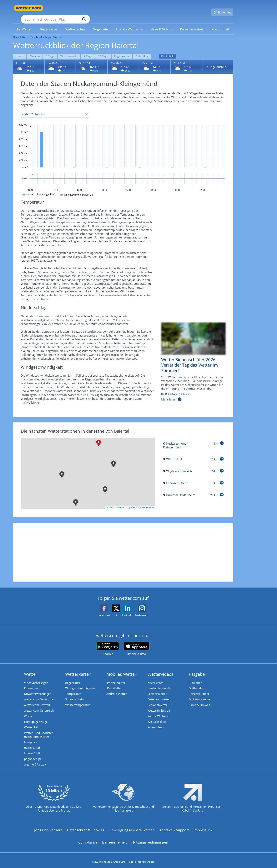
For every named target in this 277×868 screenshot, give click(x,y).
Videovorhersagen (36, 677)
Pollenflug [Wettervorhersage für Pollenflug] (146, 50)
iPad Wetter (114, 682)
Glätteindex (197, 682)
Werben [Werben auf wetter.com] (30, 711)
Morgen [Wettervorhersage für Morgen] (36, 50)
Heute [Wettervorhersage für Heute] (20, 50)
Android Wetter (117, 688)
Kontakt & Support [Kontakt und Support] (174, 827)
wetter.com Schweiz (38, 700)
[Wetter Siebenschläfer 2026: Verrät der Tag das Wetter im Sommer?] (191, 358)
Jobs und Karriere (48, 827)
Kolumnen (31, 682)
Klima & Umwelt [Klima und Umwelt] (200, 700)
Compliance (88, 839)
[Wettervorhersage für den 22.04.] (186, 61)
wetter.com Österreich (39, 705)
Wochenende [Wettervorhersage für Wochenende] (71, 50)
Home (16, 31)
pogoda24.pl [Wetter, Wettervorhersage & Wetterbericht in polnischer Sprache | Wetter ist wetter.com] (33, 756)
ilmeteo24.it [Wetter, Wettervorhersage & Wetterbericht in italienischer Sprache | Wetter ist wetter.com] (32, 750)
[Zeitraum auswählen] (55, 108)
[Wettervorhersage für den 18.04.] (60, 61)
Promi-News (156, 723)
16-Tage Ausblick (216, 61)
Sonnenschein (75, 694)
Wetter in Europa (159, 705)
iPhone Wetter (116, 677)
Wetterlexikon (157, 717)
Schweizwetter (157, 688)
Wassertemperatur (78, 700)
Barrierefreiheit (114, 839)
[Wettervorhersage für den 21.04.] (155, 61)
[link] (25, 24)
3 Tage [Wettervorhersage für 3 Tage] (52, 50)
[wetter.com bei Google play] (108, 643)
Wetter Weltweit (159, 711)
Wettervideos (161, 668)
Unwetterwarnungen (38, 688)
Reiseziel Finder (199, 688)
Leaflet (109, 502)
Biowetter (196, 677)
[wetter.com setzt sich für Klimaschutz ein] (123, 798)
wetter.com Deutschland (41, 694)
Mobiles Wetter (122, 668)
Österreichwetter (159, 694)
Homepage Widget (37, 717)
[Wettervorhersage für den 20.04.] (123, 61)
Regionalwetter (158, 700)
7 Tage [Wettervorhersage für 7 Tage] (90, 50)
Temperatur (73, 688)
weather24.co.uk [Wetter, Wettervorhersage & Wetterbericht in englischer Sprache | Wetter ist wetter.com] (35, 761)
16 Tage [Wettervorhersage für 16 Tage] (106, 50)
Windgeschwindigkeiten (81, 682)
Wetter (31, 668)
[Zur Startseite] (28, 8)
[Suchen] (114, 8)
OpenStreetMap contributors (141, 502)
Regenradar (73, 677)
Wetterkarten (79, 668)
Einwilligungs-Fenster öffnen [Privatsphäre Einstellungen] (132, 827)
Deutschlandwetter (160, 682)
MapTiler (120, 502)
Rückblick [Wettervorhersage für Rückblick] (172, 50)
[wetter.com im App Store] (137, 643)
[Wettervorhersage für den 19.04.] (92, 61)
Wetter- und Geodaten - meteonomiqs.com (40, 730)
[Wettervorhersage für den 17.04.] (29, 61)
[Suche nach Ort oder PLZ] (84, 8)
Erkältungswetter (200, 694)
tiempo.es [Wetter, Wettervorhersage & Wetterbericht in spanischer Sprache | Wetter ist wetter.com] (31, 738)
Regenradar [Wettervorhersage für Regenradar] (125, 50)
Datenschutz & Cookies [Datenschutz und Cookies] (86, 827)
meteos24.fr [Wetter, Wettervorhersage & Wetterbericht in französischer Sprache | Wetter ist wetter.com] (33, 744)
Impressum (203, 827)
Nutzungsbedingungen (150, 839)
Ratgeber (198, 668)
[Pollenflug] (222, 8)
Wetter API (31, 723)
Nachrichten (156, 677)
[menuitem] (25, 24)
